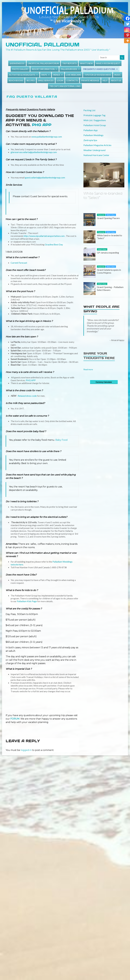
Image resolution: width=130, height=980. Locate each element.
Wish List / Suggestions (95, 120)
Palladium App (91, 130)
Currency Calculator (104, 382)
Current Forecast (19, 263)
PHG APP (31, 380)
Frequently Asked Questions (99, 69)
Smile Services (46, 80)
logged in (26, 750)
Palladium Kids (69, 69)
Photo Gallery (20, 69)
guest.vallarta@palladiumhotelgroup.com (45, 177)
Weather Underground (94, 150)
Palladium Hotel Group (95, 125)
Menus (57, 75)
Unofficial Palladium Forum (43, 63)
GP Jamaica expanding (108, 253)
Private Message (90, 80)
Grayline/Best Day (54, 244)
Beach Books (16, 80)
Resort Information (43, 69)
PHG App (42, 125)
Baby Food (61, 440)
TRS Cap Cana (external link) (65, 86)
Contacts (72, 80)
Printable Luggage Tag (94, 115)
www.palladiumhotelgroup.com (46, 137)
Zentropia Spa (90, 140)
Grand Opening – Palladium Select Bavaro (110, 288)
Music (118, 75)
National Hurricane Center (96, 155)
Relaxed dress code (27, 396)
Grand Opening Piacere (108, 218)
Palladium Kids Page (27, 601)
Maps (44, 75)
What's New (86, 63)
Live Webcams (74, 75)
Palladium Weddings (93, 135)
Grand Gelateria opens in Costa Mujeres (109, 271)
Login (60, 80)
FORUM (15, 719)
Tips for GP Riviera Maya (98, 75)
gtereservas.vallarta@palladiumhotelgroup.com (34, 152)
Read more (88, 369)
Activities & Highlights (22, 75)
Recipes (31, 80)
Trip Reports (69, 63)
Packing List (89, 110)
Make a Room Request (108, 63)
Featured (101, 215)
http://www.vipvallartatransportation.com (44, 236)
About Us (116, 80)
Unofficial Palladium (43, 45)
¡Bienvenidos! (17, 63)
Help (105, 80)
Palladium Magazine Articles (97, 145)
